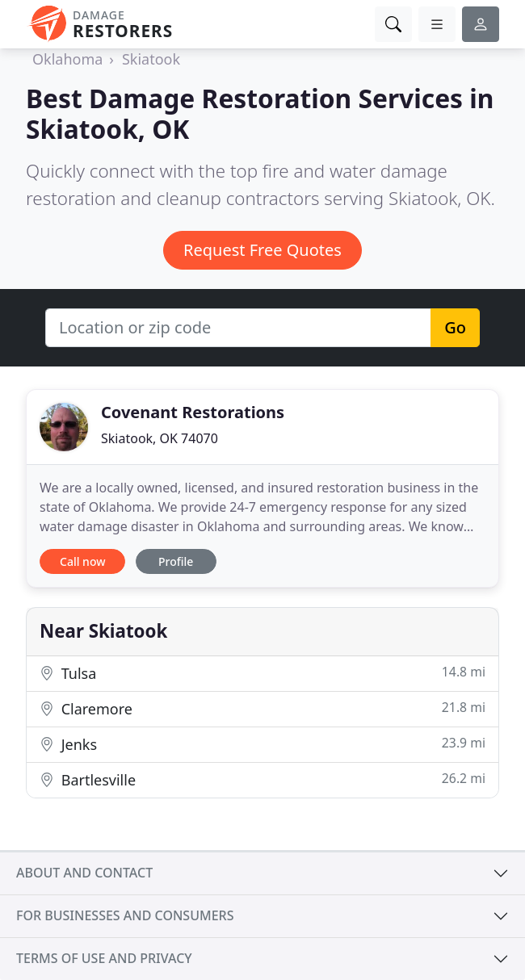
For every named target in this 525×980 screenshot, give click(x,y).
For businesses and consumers (125, 915)
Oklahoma (67, 59)
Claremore (262, 708)
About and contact (84, 873)
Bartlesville (262, 779)
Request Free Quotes (262, 250)
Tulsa (262, 673)
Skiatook (151, 59)
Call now (82, 561)
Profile (176, 561)
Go (455, 327)
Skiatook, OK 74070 (160, 438)
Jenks (262, 744)
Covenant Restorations (193, 412)
